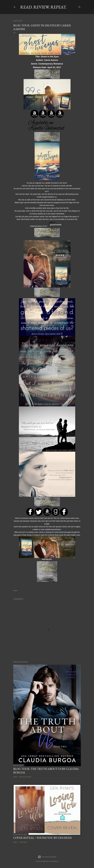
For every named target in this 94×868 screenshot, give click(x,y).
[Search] (79, 7)
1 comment (23, 842)
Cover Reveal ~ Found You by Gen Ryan (42, 838)
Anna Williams (54, 861)
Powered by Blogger (47, 857)
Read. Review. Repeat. (43, 7)
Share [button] (15, 590)
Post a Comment (25, 777)
